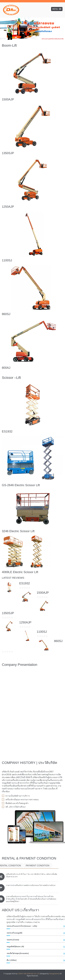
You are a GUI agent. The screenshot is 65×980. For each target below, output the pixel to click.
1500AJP (8, 99)
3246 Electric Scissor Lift (18, 531)
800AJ (6, 368)
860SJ (6, 314)
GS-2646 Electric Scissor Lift (21, 485)
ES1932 (7, 431)
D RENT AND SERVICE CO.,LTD (29, 974)
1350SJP (8, 153)
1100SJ (7, 260)
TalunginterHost (54, 974)
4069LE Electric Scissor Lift (20, 572)
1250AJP (8, 207)
